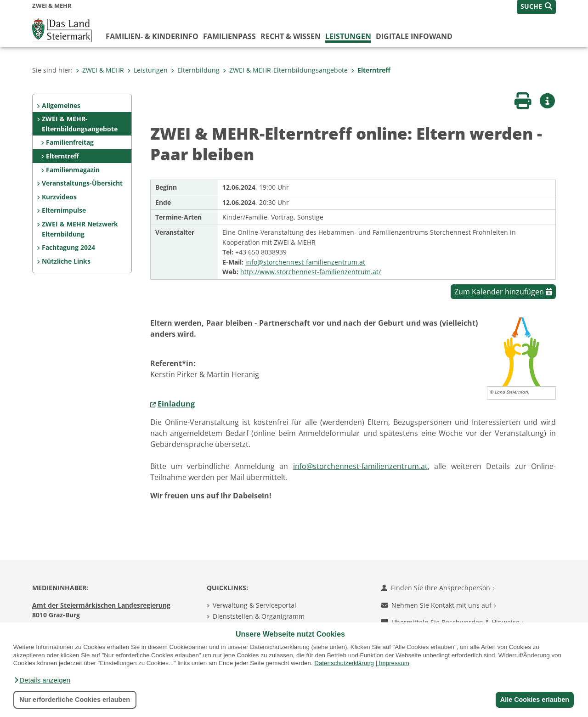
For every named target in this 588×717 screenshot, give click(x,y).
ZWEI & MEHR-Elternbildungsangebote (285, 70)
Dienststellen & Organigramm (259, 616)
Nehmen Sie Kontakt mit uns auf (439, 605)
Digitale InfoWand (414, 36)
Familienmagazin (73, 170)
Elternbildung (195, 70)
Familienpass (229, 36)
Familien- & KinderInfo (152, 36)
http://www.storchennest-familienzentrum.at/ (311, 272)
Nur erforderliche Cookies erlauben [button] (75, 700)
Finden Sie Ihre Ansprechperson (438, 588)
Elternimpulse (64, 210)
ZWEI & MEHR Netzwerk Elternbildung (80, 229)
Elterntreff (371, 70)
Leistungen (348, 36)
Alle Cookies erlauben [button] (534, 700)
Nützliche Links (66, 261)
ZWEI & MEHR (100, 70)
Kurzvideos (59, 197)
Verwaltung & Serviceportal (254, 605)
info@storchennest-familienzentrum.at (305, 262)
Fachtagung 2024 (68, 247)
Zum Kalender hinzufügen (503, 292)
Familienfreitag (70, 142)
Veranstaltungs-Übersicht (82, 183)
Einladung (176, 404)
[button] (42, 680)
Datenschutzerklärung (344, 663)
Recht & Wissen (291, 36)
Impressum (394, 663)
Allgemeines (61, 105)
